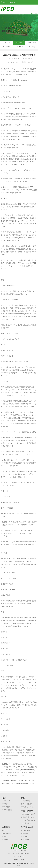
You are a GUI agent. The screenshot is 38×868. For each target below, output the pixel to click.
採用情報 (5, 840)
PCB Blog (32, 47)
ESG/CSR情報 (6, 833)
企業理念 (5, 836)
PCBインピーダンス (27, 807)
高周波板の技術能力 (27, 817)
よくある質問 (32, 43)
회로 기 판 (24, 836)
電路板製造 (25, 833)
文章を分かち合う (28, 62)
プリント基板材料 (27, 804)
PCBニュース (6, 43)
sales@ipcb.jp (19, 859)
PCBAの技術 (19, 47)
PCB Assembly (26, 830)
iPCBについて (6, 830)
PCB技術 (19, 43)
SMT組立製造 (25, 801)
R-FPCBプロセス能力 (28, 820)
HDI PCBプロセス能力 (28, 814)
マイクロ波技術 (7, 810)
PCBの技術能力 (26, 823)
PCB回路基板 (25, 840)
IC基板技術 (6, 47)
